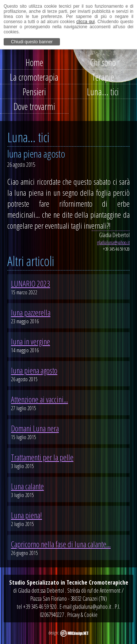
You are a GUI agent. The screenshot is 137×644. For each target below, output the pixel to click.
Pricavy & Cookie (82, 615)
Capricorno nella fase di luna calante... (61, 544)
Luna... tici (103, 92)
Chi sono (103, 62)
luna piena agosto (34, 370)
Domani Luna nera (35, 428)
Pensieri (34, 92)
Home (34, 62)
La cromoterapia (34, 77)
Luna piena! (26, 515)
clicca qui (85, 22)
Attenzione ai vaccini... (39, 399)
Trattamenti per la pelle (42, 457)
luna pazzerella (31, 312)
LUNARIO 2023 (31, 283)
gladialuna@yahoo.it (113, 242)
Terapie (103, 77)
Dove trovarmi (34, 106)
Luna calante (27, 486)
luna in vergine (31, 341)
